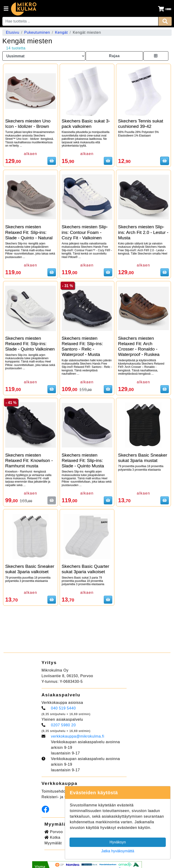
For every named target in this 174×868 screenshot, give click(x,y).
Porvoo (54, 832)
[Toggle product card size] (156, 56)
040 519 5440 (63, 708)
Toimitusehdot (54, 791)
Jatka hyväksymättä (118, 851)
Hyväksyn (118, 842)
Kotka (52, 837)
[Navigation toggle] (6, 9)
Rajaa (114, 56)
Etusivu (13, 32)
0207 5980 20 (63, 725)
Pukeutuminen (37, 32)
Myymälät (53, 843)
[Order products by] (44, 56)
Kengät (61, 32)
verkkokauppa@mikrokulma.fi (78, 736)
